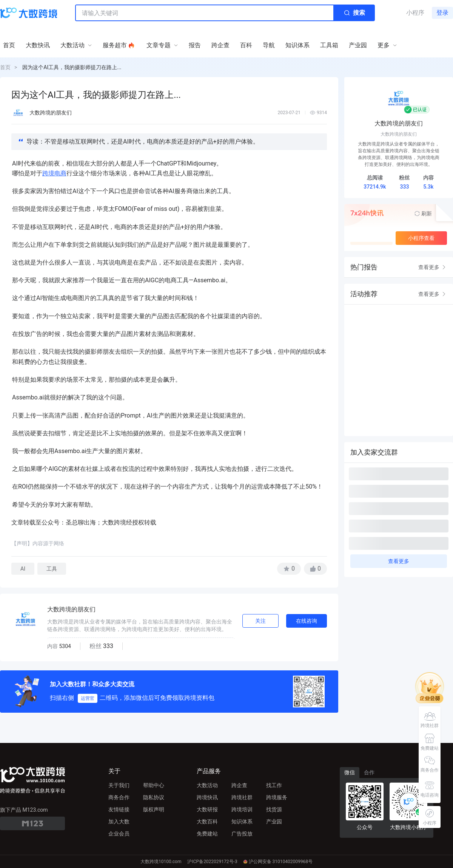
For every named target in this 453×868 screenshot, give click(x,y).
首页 (5, 67)
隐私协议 (154, 797)
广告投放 (242, 834)
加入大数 (119, 822)
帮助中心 (154, 785)
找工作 (274, 785)
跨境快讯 (207, 797)
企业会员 (119, 834)
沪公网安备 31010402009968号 (278, 862)
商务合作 (119, 797)
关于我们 (119, 785)
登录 (442, 13)
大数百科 (207, 822)
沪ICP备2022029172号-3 (212, 862)
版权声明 (154, 809)
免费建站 (207, 834)
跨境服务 (277, 797)
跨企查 (239, 785)
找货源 (274, 809)
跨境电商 (54, 173)
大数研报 (207, 809)
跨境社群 (242, 797)
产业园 (274, 822)
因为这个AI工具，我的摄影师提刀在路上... (72, 67)
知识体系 (242, 822)
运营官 (88, 698)
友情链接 (119, 809)
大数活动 (207, 785)
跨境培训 (242, 809)
